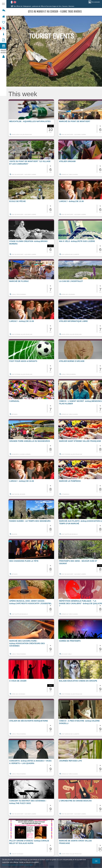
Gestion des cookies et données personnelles (18, 865)
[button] (32, 119)
